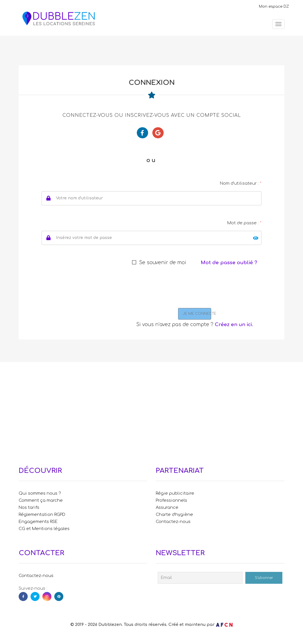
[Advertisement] (151, 410)
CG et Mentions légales (44, 529)
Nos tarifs (29, 507)
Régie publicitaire (175, 493)
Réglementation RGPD (42, 514)
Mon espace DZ (274, 7)
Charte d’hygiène (174, 514)
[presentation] (175, 288)
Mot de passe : (244, 223)
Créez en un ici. (234, 325)
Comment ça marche (41, 500)
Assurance (167, 507)
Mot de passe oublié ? (229, 263)
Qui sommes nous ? (40, 493)
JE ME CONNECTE (197, 314)
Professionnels (171, 500)
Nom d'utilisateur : (241, 183)
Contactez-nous (173, 522)
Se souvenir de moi (163, 263)
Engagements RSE (38, 522)
